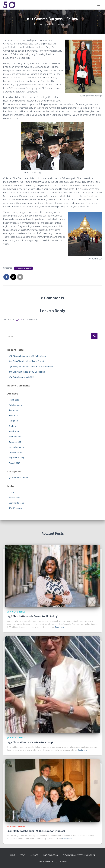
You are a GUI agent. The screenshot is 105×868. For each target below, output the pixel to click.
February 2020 (15, 437)
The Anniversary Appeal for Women (79, 855)
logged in (18, 319)
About (23, 855)
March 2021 (14, 400)
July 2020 (13, 410)
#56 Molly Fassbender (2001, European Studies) (31, 367)
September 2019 (17, 458)
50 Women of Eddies (23, 268)
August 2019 (14, 463)
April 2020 (13, 426)
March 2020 (14, 431)
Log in (12, 492)
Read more (60, 627)
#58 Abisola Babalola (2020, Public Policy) (28, 356)
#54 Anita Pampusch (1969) (21, 377)
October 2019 (15, 452)
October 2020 (15, 405)
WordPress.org (16, 508)
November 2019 (16, 447)
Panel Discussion (50, 855)
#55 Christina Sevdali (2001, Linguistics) (27, 372)
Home (13, 855)
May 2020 (13, 421)
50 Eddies (34, 855)
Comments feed (16, 503)
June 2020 (14, 416)
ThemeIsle (62, 861)
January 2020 (15, 442)
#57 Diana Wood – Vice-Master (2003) (26, 361)
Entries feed (14, 498)
